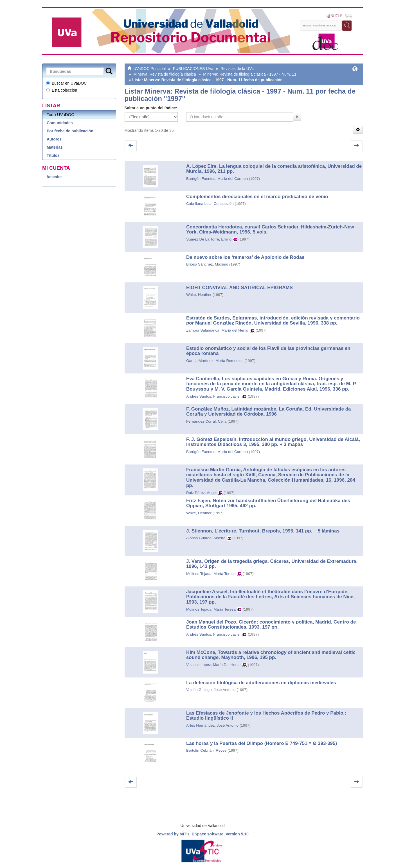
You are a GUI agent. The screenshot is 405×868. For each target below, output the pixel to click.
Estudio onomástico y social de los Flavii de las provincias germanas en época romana (268, 351)
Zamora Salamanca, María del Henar (217, 330)
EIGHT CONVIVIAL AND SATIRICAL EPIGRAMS (239, 288)
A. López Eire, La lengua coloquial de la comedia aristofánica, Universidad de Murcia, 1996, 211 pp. (274, 169)
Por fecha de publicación (70, 131)
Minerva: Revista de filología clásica (165, 74)
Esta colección (62, 90)
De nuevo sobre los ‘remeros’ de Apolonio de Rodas (245, 257)
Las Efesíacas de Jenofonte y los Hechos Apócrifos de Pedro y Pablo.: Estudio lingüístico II (266, 716)
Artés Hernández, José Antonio (212, 725)
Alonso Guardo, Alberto (206, 538)
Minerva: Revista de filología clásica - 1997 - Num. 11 (250, 74)
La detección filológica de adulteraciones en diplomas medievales (261, 683)
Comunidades (60, 123)
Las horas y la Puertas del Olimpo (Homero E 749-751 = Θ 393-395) (262, 743)
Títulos (53, 155)
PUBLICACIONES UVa (193, 69)
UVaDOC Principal (149, 69)
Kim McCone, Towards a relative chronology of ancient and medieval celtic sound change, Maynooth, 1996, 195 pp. (271, 655)
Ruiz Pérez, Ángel (201, 493)
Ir (297, 117)
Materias (55, 147)
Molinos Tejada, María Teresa (211, 574)
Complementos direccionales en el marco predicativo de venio (257, 197)
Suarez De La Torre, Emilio (209, 239)
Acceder (54, 177)
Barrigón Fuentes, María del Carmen (217, 179)
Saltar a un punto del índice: (151, 108)
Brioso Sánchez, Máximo (207, 264)
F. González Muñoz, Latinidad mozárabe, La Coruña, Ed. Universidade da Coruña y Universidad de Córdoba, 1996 (269, 412)
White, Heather (199, 295)
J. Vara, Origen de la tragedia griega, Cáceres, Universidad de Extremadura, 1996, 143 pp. (272, 564)
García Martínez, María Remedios (215, 361)
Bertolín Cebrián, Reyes (206, 750)
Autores (54, 139)
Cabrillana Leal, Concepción (210, 204)
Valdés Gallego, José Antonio (211, 690)
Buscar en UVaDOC (66, 83)
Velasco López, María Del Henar (213, 665)
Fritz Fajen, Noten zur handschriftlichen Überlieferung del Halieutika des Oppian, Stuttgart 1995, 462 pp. (268, 503)
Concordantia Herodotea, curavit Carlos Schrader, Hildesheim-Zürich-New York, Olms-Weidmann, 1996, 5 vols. (270, 230)
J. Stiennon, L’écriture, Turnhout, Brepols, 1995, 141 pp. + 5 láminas (263, 531)
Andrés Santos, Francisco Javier (213, 396)
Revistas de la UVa (237, 69)
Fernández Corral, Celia (206, 421)
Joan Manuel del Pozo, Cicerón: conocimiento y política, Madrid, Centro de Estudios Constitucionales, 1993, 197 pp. (271, 625)
